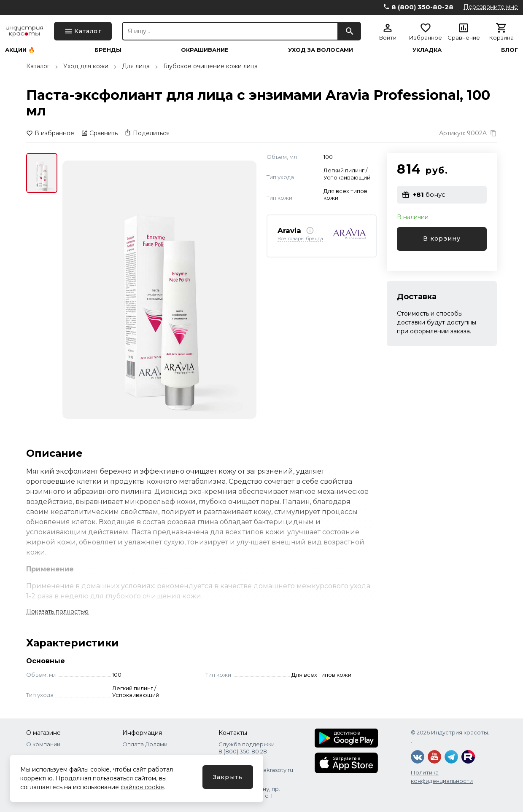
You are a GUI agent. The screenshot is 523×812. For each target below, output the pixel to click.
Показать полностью (57, 611)
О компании (43, 744)
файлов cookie (142, 787)
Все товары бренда (300, 239)
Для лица (136, 66)
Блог (510, 50)
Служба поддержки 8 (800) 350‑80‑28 (247, 748)
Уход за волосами (321, 50)
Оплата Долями (145, 744)
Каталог (38, 66)
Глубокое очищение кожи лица (210, 66)
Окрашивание (205, 50)
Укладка (427, 50)
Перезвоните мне (491, 7)
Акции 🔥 (20, 50)
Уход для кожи (86, 66)
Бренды (108, 50)
